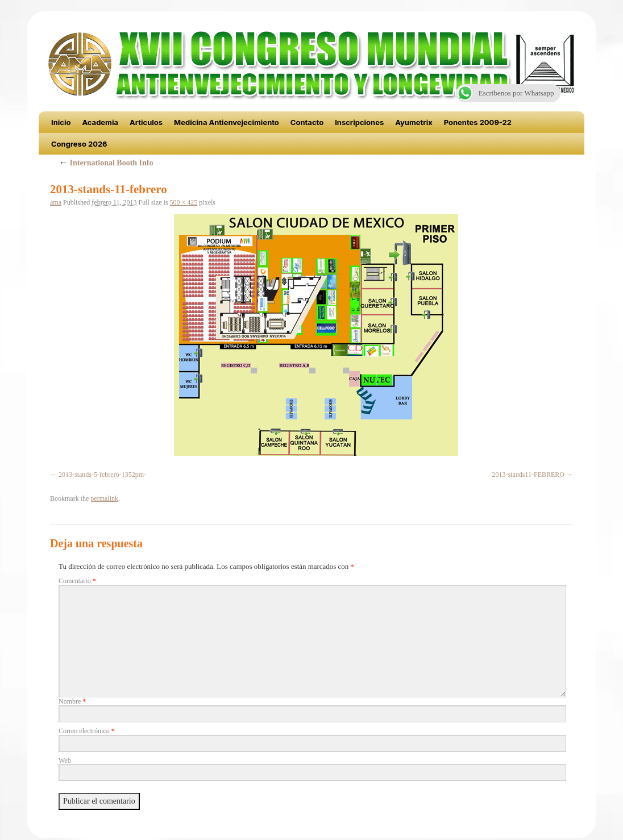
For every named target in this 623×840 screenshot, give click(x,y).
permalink (104, 498)
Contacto (307, 122)
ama (56, 202)
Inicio (61, 122)
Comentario (77, 581)
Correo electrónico (87, 731)
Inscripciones (359, 122)
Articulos (146, 122)
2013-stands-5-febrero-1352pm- (102, 475)
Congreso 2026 (79, 144)
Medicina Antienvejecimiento (227, 122)
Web (65, 760)
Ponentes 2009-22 (478, 122)
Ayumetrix (414, 122)
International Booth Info (106, 163)
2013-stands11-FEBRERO (528, 475)
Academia (100, 122)
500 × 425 (184, 202)
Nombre (72, 701)
